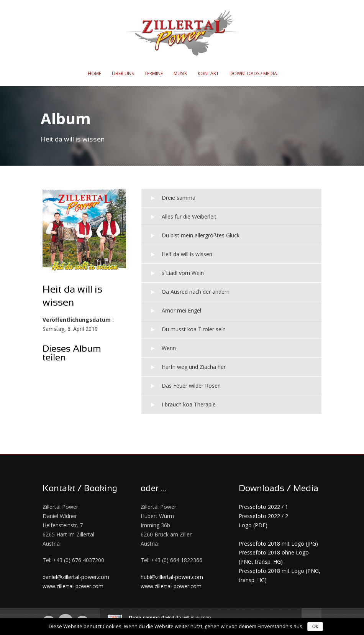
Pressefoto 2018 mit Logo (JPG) (278, 544)
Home (94, 73)
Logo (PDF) (253, 525)
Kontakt (208, 73)
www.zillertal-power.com (73, 586)
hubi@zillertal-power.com (172, 577)
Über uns (123, 73)
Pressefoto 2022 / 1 (263, 507)
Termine (154, 73)
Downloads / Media (253, 73)
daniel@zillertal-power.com (76, 577)
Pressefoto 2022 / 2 (263, 516)
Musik (180, 73)
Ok (315, 627)
